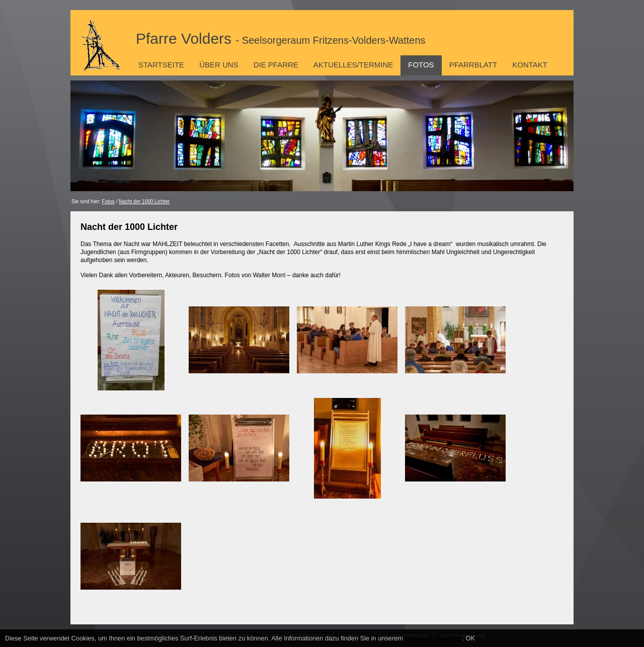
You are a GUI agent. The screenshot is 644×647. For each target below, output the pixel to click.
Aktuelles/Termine (353, 65)
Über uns (219, 65)
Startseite (161, 65)
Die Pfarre (276, 65)
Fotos (421, 65)
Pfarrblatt (473, 65)
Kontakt (530, 65)
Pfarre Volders (281, 38)
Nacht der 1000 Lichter (144, 201)
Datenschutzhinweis (434, 638)
